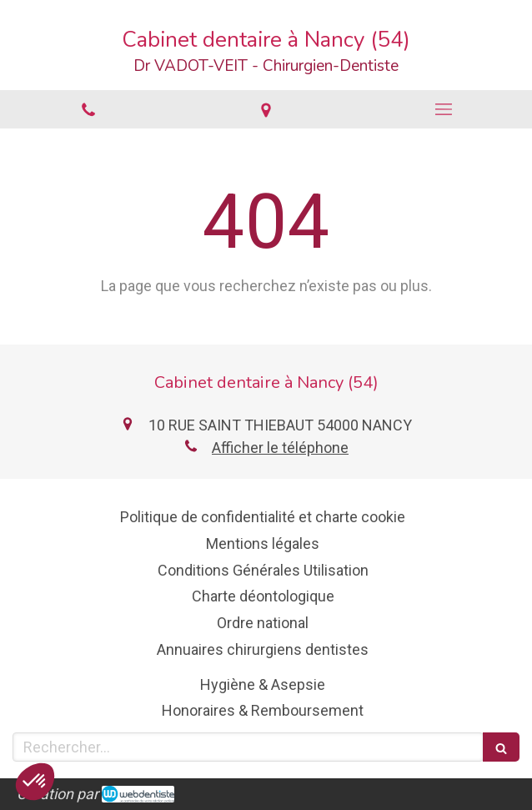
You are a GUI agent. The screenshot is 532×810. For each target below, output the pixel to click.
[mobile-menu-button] (443, 109)
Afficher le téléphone (280, 448)
